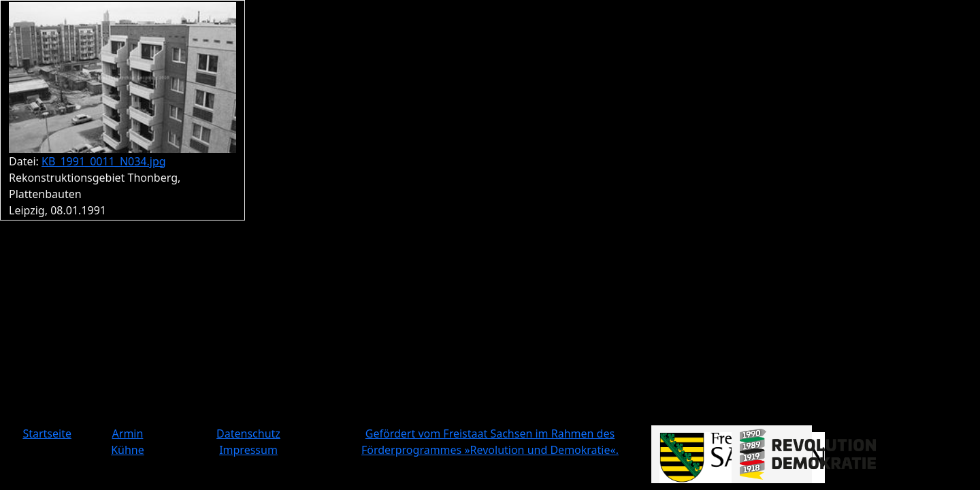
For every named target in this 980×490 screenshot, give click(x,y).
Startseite (47, 434)
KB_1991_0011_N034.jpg (104, 161)
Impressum (248, 450)
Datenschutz (248, 434)
